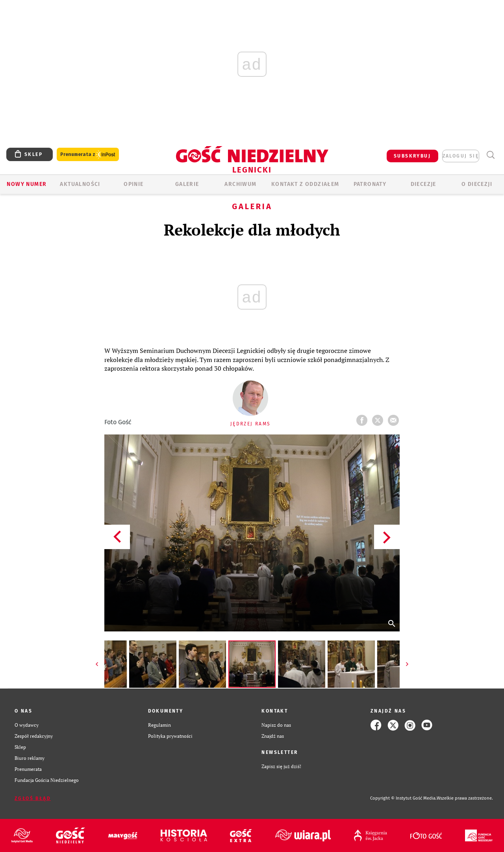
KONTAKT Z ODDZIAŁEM (305, 184)
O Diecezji (477, 184)
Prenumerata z (88, 155)
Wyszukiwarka (490, 155)
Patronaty (370, 184)
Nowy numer (27, 184)
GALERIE (187, 184)
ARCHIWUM (240, 184)
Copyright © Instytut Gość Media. (403, 798)
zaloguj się (461, 156)
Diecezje (423, 184)
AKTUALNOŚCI (80, 184)
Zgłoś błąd (33, 798)
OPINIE (133, 184)
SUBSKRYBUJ (412, 156)
